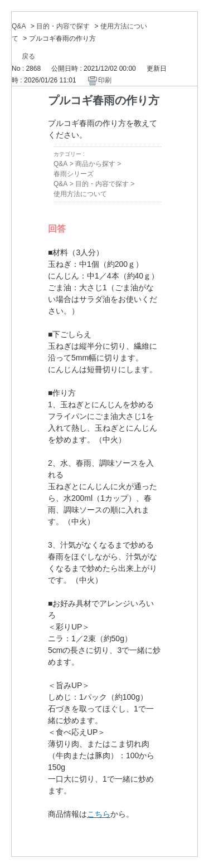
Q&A (19, 26)
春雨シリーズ (74, 174)
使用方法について (80, 194)
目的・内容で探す (63, 26)
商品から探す (95, 164)
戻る (28, 56)
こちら (99, 814)
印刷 (105, 80)
